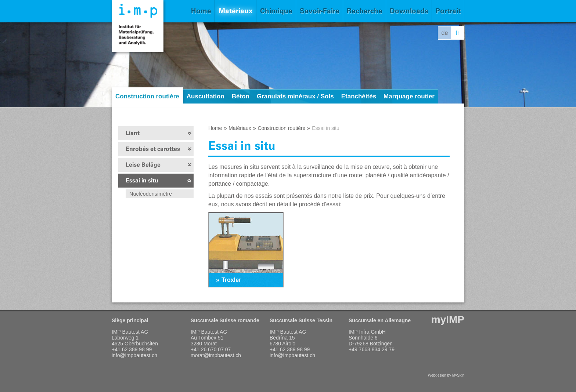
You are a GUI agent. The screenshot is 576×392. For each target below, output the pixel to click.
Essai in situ (142, 180)
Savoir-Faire (320, 11)
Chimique (276, 11)
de (445, 33)
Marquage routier (409, 96)
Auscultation (206, 96)
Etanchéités (359, 96)
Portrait (448, 11)
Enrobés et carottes (153, 149)
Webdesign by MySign (446, 375)
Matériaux (236, 11)
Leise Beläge (143, 165)
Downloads (409, 11)
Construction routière (147, 96)
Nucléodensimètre (151, 194)
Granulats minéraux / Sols (295, 96)
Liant (133, 133)
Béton (241, 96)
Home (201, 11)
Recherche (365, 11)
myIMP (448, 320)
